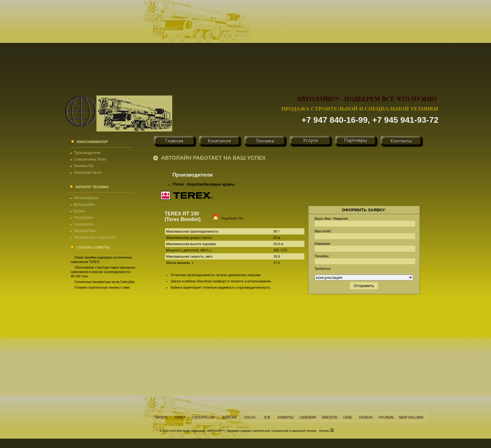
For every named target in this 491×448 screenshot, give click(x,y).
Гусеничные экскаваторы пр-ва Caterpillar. (105, 282)
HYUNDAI (386, 417)
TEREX (180, 417)
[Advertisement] (246, 44)
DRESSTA (329, 417)
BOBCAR (229, 417)
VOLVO (250, 417)
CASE (348, 417)
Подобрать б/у (224, 218)
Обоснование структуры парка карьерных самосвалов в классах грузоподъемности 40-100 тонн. (103, 272)
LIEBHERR (308, 417)
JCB (267, 417)
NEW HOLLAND (411, 417)
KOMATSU (286, 417)
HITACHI (366, 417)
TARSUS (161, 417)
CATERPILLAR (204, 417)
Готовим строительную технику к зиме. (103, 288)
